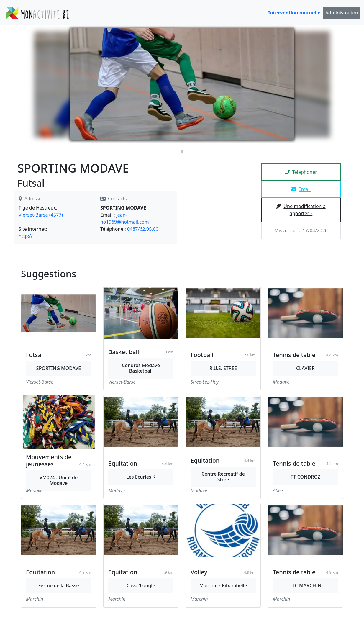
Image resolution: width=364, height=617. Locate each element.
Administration (342, 13)
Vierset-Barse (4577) (41, 215)
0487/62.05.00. (143, 229)
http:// (26, 236)
